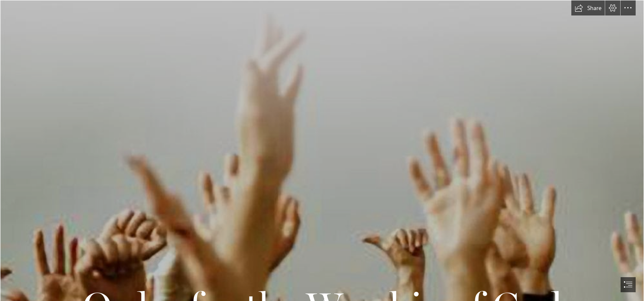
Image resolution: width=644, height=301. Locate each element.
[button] (588, 8)
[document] (322, 150)
